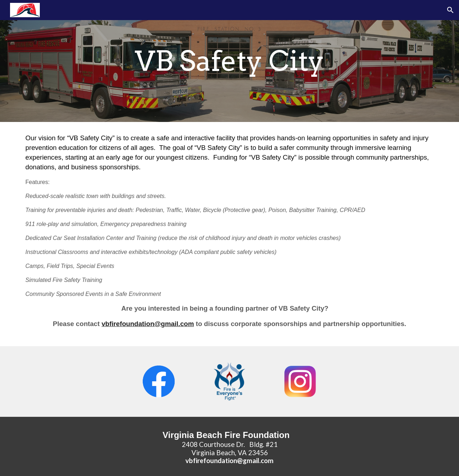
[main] (229, 61)
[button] (450, 10)
